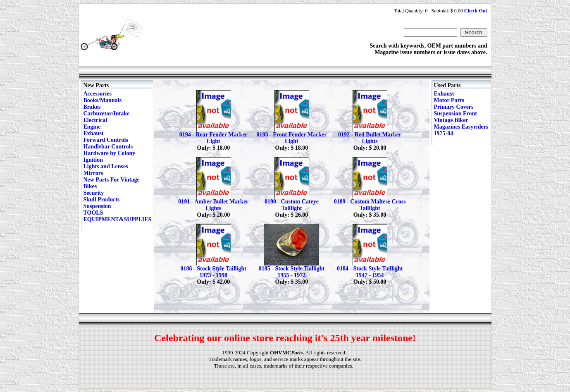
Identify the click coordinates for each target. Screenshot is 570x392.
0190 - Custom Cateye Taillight (292, 205)
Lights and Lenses (106, 166)
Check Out (476, 11)
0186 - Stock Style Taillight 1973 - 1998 (213, 272)
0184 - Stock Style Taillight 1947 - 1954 (370, 272)
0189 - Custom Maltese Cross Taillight (370, 205)
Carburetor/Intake (107, 114)
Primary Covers (454, 107)
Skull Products (102, 200)
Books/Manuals (103, 100)
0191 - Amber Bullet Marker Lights (213, 205)
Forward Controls (106, 140)
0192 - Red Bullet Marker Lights (370, 138)
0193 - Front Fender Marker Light (292, 138)
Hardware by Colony (110, 153)
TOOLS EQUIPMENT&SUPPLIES (118, 216)
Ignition (93, 160)
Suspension (97, 206)
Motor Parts (449, 100)
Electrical (95, 120)
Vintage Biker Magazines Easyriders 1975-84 (461, 127)
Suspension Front (456, 114)
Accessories (98, 94)
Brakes (92, 107)
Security (94, 193)
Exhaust (94, 133)
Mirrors (93, 173)
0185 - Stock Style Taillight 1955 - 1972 (292, 272)
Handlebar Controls (108, 147)
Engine (92, 127)
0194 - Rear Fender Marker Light (213, 138)
